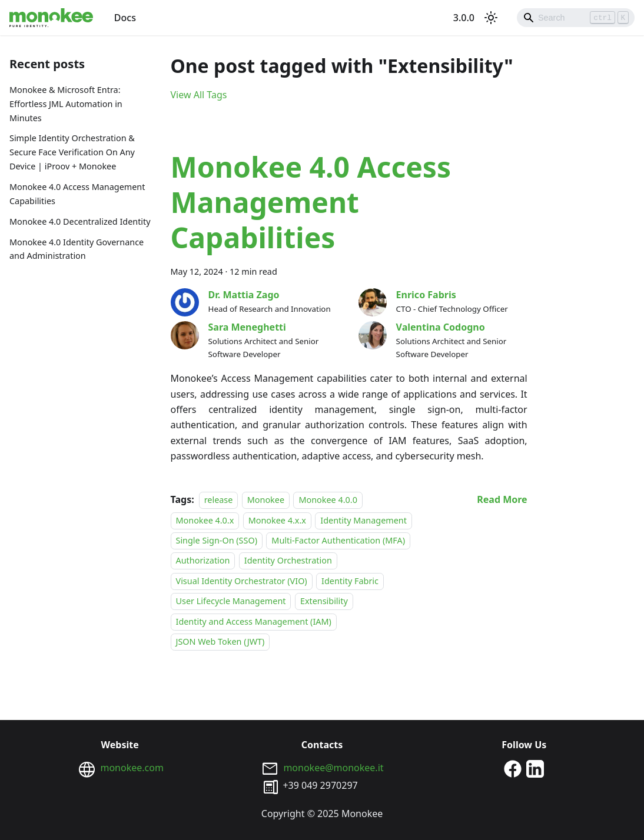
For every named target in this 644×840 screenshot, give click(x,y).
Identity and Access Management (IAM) (254, 621)
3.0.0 (464, 18)
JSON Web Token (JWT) (220, 641)
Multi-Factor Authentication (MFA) (338, 540)
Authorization (203, 561)
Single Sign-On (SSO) (217, 540)
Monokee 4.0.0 (328, 500)
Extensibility (324, 601)
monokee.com (132, 768)
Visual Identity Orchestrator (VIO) (242, 581)
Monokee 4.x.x (277, 520)
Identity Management (364, 520)
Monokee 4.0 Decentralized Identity (80, 221)
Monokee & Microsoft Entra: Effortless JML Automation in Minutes (66, 104)
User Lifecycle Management (231, 601)
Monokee (266, 500)
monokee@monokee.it (333, 768)
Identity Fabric (350, 581)
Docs (125, 18)
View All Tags (199, 95)
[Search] (576, 18)
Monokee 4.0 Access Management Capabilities (77, 194)
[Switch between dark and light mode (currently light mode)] (491, 18)
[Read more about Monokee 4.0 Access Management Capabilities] (502, 499)
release (219, 500)
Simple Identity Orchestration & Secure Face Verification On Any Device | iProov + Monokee (72, 152)
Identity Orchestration (288, 561)
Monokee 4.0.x (205, 520)
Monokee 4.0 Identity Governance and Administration (77, 249)
